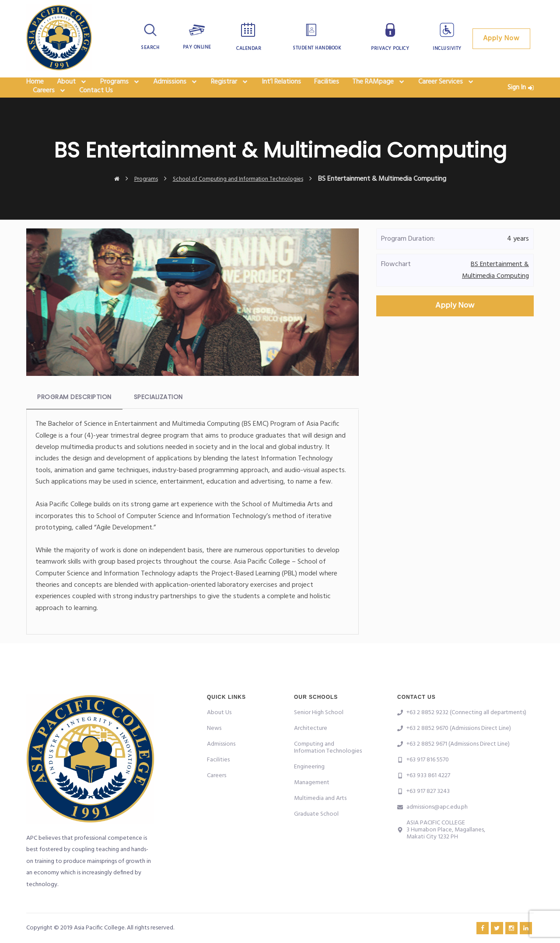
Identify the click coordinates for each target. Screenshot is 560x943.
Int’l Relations (281, 88)
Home (35, 88)
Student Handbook (317, 48)
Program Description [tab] (74, 417)
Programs (120, 88)
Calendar (249, 49)
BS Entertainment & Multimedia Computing (495, 290)
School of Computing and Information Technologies (241, 199)
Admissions (175, 88)
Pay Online (197, 47)
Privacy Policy (390, 49)
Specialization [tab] (158, 417)
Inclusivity (447, 49)
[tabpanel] (192, 542)
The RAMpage (379, 88)
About (72, 88)
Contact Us (96, 108)
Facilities (327, 88)
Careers (49, 108)
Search (150, 48)
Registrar (230, 88)
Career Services (446, 88)
